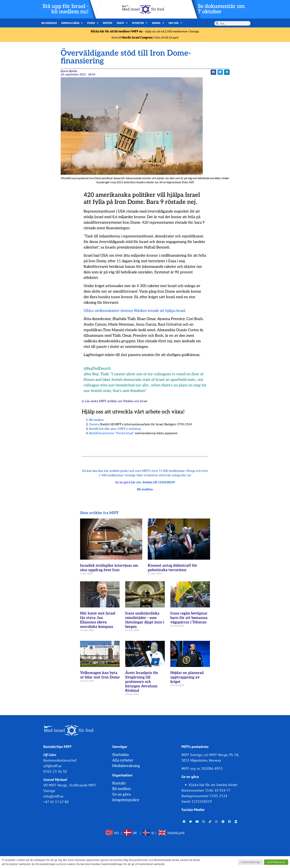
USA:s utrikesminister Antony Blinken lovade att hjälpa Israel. (135, 311)
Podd (93, 23)
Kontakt (119, 783)
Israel (158, 23)
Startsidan (121, 755)
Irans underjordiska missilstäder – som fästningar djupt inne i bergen (145, 620)
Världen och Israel (135, 401)
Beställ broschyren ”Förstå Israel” (112, 433)
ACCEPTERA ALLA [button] (276, 862)
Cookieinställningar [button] (251, 862)
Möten (108, 23)
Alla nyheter (123, 760)
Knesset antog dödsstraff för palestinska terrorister (172, 568)
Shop (122, 23)
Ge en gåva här (125, 482)
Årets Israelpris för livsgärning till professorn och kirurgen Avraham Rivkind (142, 682)
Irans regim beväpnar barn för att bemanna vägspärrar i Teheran (189, 618)
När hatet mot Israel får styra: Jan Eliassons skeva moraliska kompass (98, 620)
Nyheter (140, 23)
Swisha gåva (72, 23)
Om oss (175, 23)
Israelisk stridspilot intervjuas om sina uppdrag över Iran (109, 568)
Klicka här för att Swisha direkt (213, 785)
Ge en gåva (121, 794)
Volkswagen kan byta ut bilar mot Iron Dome (100, 675)
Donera (94, 424)
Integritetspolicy (126, 800)
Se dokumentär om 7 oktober (221, 9)
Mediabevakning (126, 766)
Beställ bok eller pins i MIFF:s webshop (115, 429)
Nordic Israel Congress (137, 37)
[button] (213, 72)
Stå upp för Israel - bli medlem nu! (66, 9)
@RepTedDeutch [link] (97, 369)
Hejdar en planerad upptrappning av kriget (187, 677)
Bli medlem (49, 23)
